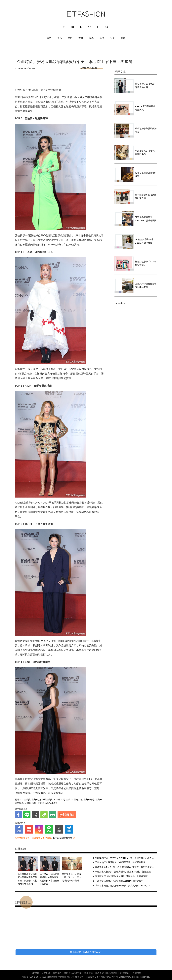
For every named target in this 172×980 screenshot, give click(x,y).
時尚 (70, 38)
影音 (123, 38)
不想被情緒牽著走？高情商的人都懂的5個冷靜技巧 (119, 881)
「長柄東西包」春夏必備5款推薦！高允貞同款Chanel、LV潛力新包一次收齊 (125, 886)
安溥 (34, 803)
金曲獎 (27, 799)
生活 (102, 38)
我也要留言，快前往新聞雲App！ (86, 952)
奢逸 (81, 38)
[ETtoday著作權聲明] (63, 838)
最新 (49, 38)
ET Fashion (86, 14)
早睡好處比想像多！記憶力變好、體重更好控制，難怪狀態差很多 (125, 872)
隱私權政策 (112, 973)
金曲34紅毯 (89, 799)
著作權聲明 (125, 973)
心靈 (112, 38)
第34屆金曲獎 (46, 799)
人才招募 (46, 973)
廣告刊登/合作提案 (73, 973)
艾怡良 (28, 803)
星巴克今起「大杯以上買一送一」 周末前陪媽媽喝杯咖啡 (72, 877)
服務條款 (100, 973)
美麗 (91, 38)
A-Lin (48, 803)
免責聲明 (137, 973)
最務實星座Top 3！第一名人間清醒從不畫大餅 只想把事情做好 (125, 867)
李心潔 (41, 803)
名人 (60, 38)
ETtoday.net (124, 977)
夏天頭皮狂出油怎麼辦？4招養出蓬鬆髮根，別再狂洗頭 (121, 876)
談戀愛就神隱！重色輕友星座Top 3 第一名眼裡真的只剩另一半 (125, 858)
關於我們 (57, 973)
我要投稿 (35, 973)
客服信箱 (88, 973)
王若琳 (55, 803)
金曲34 (35, 799)
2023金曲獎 (59, 799)
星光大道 (78, 799)
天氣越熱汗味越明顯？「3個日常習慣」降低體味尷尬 (120, 862)
